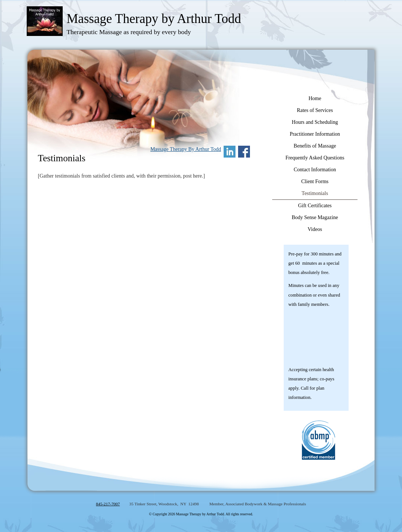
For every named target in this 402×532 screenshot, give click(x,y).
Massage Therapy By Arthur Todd (186, 149)
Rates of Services (315, 110)
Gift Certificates (315, 206)
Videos (315, 229)
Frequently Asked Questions (315, 158)
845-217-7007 (108, 504)
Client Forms (315, 181)
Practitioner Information (315, 134)
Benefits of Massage (315, 146)
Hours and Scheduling (315, 122)
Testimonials (315, 193)
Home (315, 98)
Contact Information (315, 170)
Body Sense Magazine (315, 217)
